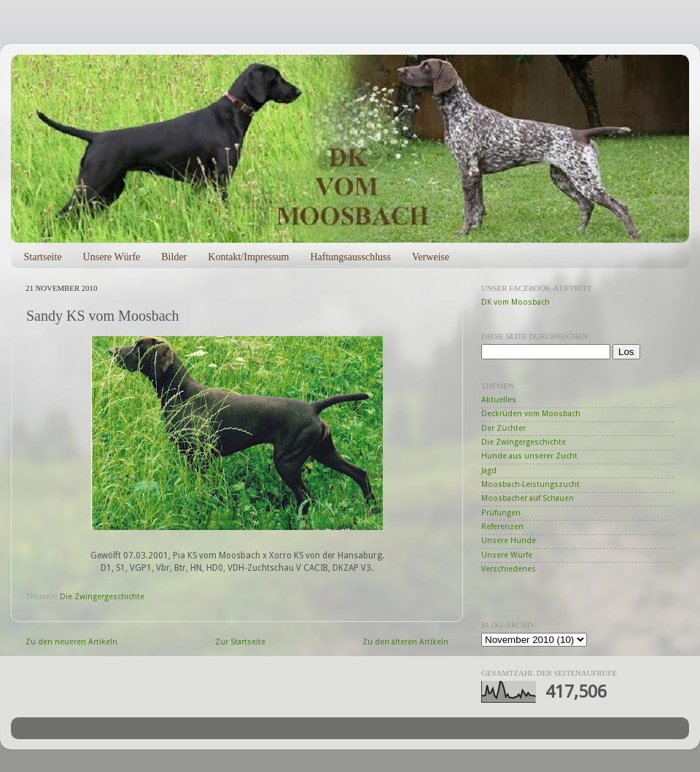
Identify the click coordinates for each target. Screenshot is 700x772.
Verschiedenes (509, 569)
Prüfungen (501, 513)
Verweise (431, 257)
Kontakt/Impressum (248, 257)
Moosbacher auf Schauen (528, 498)
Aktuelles (499, 400)
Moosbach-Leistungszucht (530, 484)
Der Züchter (503, 428)
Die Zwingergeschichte (102, 597)
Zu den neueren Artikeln (71, 642)
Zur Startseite (240, 642)
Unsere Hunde (509, 541)
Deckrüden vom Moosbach (531, 414)
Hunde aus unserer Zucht (529, 456)
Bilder (174, 257)
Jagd (489, 471)
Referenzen (502, 527)
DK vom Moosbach (516, 302)
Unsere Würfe (112, 257)
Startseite (43, 257)
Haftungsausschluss (350, 257)
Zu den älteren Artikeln (405, 642)
